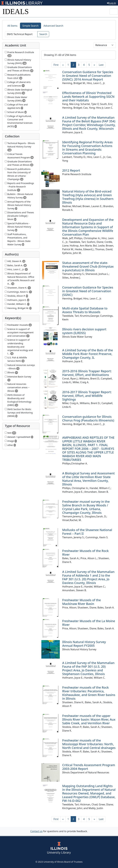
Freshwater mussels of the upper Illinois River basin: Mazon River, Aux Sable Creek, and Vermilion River (89, 719)
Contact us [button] (36, 831)
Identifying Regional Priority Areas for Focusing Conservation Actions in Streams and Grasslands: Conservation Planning (87, 148)
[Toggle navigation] (114, 12)
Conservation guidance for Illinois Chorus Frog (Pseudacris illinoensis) (88, 418)
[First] (56, 65)
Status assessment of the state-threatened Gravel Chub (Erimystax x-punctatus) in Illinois (88, 266)
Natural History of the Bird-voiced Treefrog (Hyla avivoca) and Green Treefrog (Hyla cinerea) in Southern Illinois (88, 197)
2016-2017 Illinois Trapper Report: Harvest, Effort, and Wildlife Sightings (87, 396)
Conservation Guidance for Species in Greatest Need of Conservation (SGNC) (88, 291)
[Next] (94, 65)
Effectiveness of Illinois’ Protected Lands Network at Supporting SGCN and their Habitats (88, 97)
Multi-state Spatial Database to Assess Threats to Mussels (85, 310)
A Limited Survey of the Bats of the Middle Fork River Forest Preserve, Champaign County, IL (88, 354)
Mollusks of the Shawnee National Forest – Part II (87, 532)
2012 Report (71, 170)
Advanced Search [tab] (53, 26)
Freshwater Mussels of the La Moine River (89, 623)
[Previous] (63, 65)
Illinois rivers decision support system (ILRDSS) (84, 331)
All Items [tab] (12, 26)
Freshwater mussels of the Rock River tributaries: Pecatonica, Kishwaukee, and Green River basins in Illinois (89, 693)
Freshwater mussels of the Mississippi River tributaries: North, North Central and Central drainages (89, 744)
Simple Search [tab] (31, 26)
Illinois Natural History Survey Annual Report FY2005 (84, 644)
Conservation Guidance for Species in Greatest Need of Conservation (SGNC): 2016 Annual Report (88, 76)
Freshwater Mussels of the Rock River (85, 553)
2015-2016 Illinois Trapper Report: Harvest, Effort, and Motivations (87, 373)
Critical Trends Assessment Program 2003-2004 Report (89, 767)
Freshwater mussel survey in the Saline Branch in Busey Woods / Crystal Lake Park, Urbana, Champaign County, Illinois (86, 507)
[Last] (101, 65)
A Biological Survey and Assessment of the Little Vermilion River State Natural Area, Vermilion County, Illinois (88, 479)
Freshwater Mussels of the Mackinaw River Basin (82, 602)
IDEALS (16, 11)
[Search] (21, 34)
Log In (111, 3)
